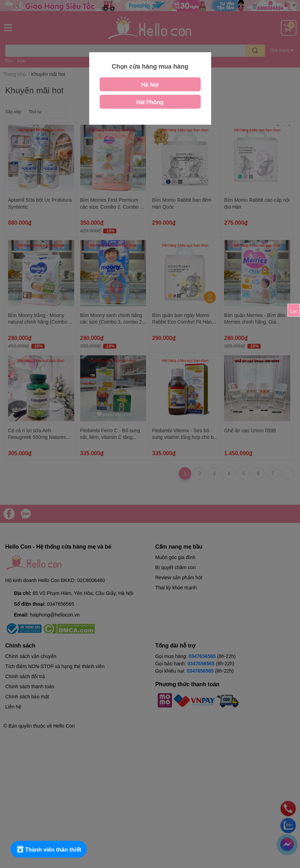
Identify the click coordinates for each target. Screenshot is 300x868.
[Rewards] (49, 849)
